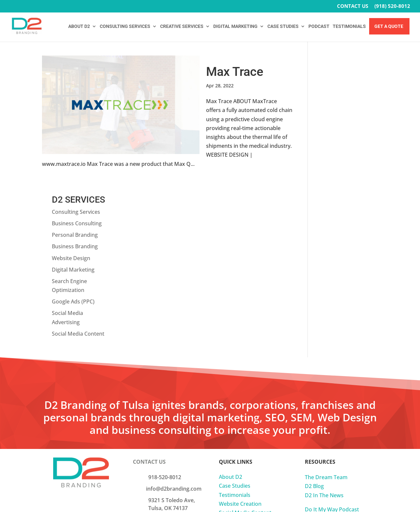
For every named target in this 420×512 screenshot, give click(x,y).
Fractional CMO (238, 400)
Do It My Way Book (328, 378)
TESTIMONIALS (349, 26)
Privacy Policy (322, 392)
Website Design (337, 118)
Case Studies (235, 346)
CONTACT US (353, 6)
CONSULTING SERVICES (125, 26)
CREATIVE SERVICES (182, 26)
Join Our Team (166, 391)
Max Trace (235, 72)
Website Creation (240, 364)
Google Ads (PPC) (339, 162)
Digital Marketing (339, 130)
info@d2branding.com (174, 349)
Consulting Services (342, 72)
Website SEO (235, 391)
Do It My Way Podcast (332, 369)
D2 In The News (324, 355)
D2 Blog (314, 346)
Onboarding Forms (328, 402)
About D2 (231, 337)
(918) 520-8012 (392, 6)
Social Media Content (344, 194)
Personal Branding (341, 95)
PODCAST (319, 26)
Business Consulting (343, 83)
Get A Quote (389, 26)
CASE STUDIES (283, 26)
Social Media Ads (240, 382)
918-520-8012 (165, 337)
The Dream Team (326, 337)
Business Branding (341, 107)
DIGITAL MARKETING (235, 26)
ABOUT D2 (79, 26)
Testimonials (235, 355)
